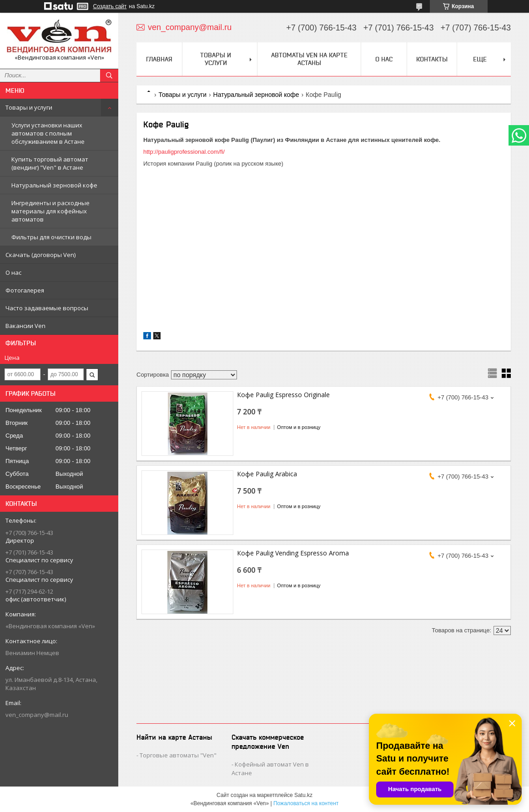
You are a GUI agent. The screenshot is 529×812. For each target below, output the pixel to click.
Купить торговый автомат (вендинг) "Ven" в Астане (50, 163)
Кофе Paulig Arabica (267, 474)
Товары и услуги (29, 107)
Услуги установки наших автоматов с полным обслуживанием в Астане (48, 133)
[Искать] (109, 76)
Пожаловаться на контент (306, 803)
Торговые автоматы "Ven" (178, 755)
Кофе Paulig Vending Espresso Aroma (293, 553)
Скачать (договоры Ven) (40, 255)
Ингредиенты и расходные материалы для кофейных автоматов (50, 211)
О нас (13, 272)
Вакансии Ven (25, 326)
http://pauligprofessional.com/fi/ (184, 152)
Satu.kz (303, 795)
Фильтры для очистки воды (51, 237)
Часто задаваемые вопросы (47, 308)
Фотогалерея (25, 290)
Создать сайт (110, 6)
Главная (159, 59)
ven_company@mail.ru (37, 715)
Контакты (432, 59)
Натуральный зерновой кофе (54, 185)
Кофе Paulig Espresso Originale (283, 395)
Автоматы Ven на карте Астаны (309, 59)
